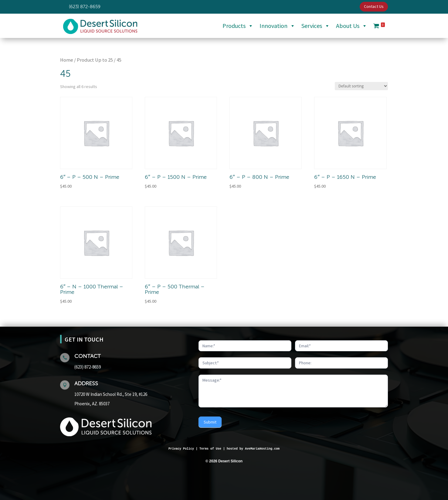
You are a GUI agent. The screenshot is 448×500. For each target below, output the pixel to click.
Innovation (277, 26)
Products (238, 26)
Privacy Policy (181, 449)
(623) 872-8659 (88, 367)
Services (316, 26)
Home (67, 60)
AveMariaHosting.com (262, 449)
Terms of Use (210, 449)
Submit (210, 422)
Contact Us (374, 6)
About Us (352, 26)
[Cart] (379, 26)
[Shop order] (361, 86)
